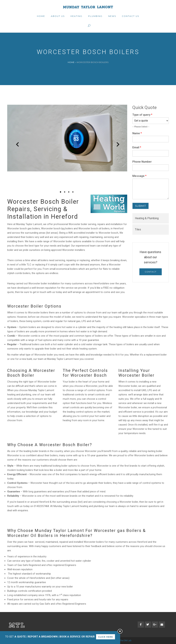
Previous (16, 145)
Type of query (142, 115)
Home (71, 62)
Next (116, 145)
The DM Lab (126, 640)
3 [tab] (69, 192)
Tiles (138, 229)
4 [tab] (73, 192)
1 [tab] (61, 192)
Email (137, 147)
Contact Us (151, 273)
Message (139, 176)
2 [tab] (65, 192)
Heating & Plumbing (147, 218)
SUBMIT (141, 206)
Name (137, 133)
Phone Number (142, 162)
